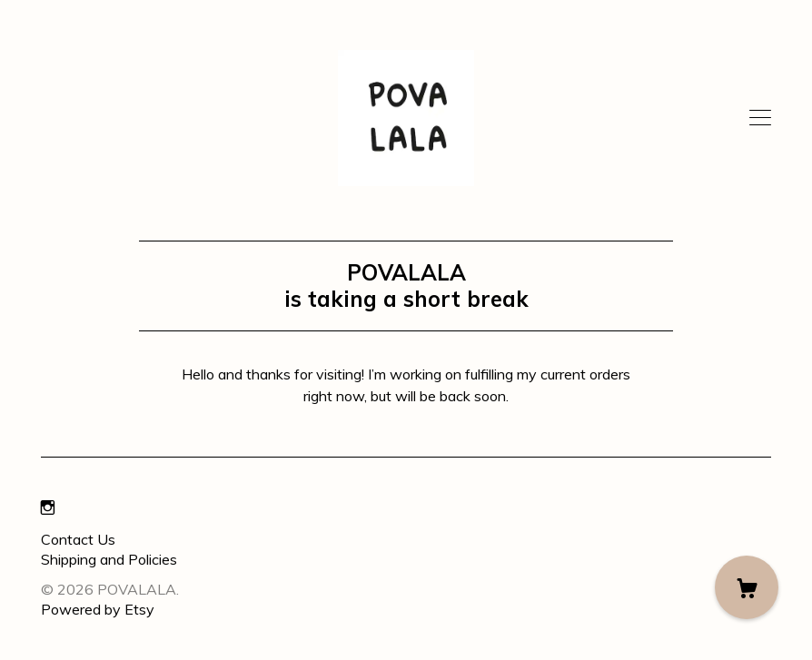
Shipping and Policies (109, 559)
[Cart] (747, 587)
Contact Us (78, 539)
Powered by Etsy (98, 609)
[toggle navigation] (760, 118)
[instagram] (48, 508)
